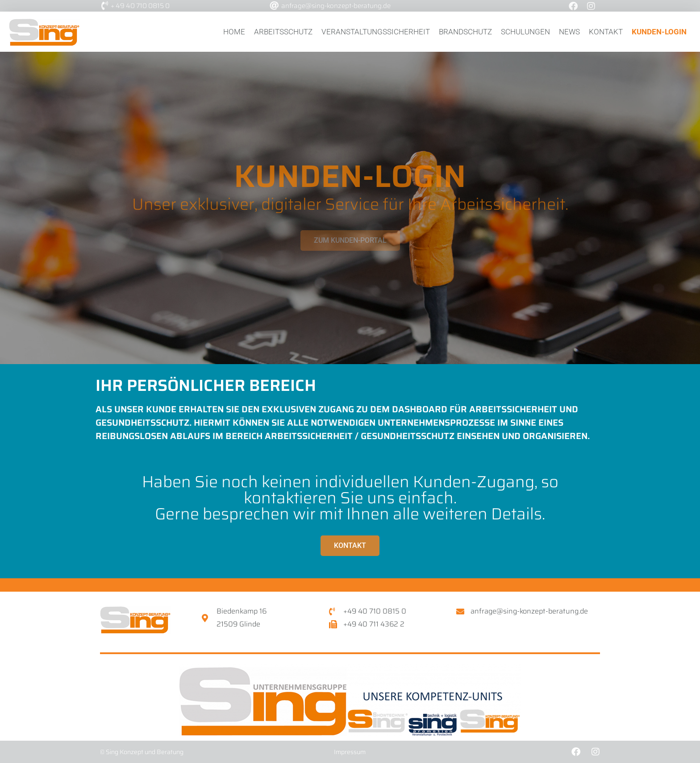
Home (234, 32)
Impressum (350, 752)
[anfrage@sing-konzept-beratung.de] (274, 6)
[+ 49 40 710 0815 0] (104, 6)
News (569, 32)
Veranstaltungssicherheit (376, 32)
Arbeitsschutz (283, 32)
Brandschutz (465, 32)
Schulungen (525, 32)
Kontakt (606, 32)
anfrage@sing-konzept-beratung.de (336, 6)
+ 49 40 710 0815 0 (140, 6)
